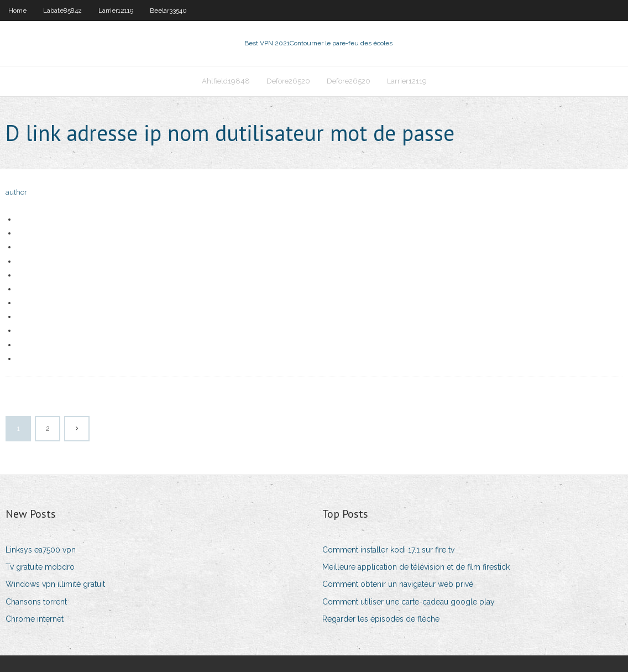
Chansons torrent (36, 602)
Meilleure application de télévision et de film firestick (416, 567)
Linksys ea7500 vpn (41, 550)
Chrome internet (35, 619)
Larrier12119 (116, 11)
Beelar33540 (168, 11)
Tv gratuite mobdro (40, 567)
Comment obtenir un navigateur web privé (398, 584)
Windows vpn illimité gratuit (55, 584)
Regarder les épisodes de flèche (381, 619)
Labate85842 (62, 11)
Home (17, 11)
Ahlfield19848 (226, 81)
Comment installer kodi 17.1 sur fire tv (388, 550)
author (16, 192)
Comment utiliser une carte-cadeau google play (409, 602)
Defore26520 (288, 81)
